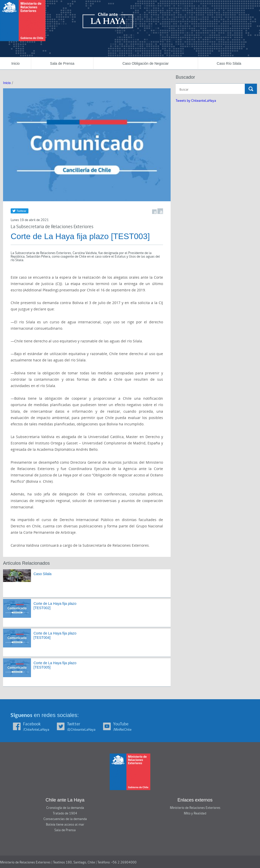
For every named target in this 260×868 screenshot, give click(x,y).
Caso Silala (43, 574)
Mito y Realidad (195, 813)
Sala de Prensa (62, 63)
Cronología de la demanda (65, 808)
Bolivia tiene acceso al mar (65, 825)
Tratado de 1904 (65, 813)
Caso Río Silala (229, 63)
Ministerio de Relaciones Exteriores (195, 808)
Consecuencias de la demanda (65, 819)
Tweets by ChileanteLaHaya (196, 101)
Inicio (16, 63)
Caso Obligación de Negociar (145, 63)
